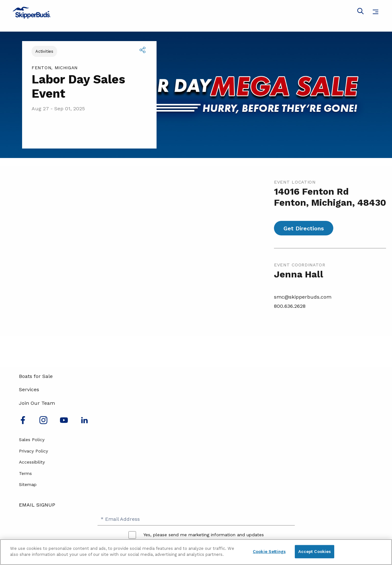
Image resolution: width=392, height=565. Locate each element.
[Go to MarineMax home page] (196, 13)
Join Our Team (37, 403)
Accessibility (32, 462)
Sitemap (28, 484)
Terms (25, 473)
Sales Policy (32, 440)
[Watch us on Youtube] (64, 422)
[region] (196, 552)
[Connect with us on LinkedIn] (84, 422)
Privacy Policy (33, 451)
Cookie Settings (269, 552)
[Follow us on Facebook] (23, 422)
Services (29, 389)
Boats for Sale (36, 376)
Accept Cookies (315, 552)
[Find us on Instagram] (43, 422)
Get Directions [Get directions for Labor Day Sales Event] (304, 228)
